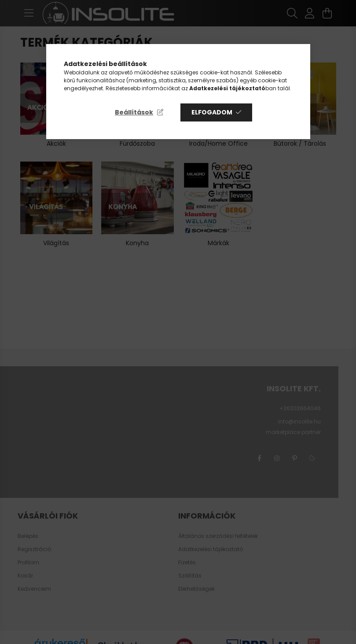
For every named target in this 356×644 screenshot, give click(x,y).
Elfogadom (212, 112)
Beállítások (134, 112)
